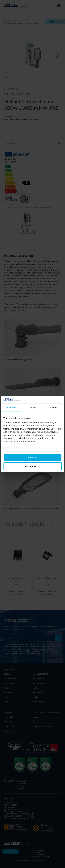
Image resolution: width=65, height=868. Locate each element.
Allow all (32, 457)
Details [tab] (33, 407)
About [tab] (53, 407)
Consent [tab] (12, 407)
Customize (33, 466)
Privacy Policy (11, 448)
